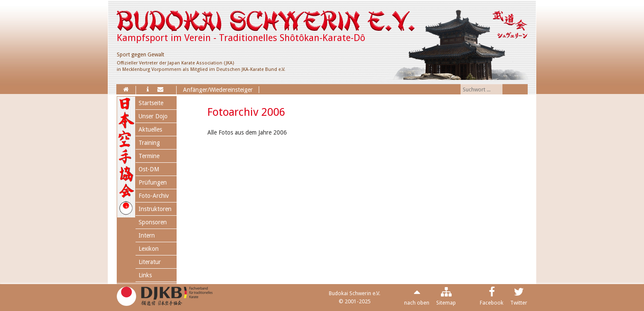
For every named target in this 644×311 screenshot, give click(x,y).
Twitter (519, 303)
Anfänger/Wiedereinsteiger (218, 90)
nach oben (417, 303)
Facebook (492, 303)
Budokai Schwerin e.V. (354, 293)
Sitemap (446, 303)
